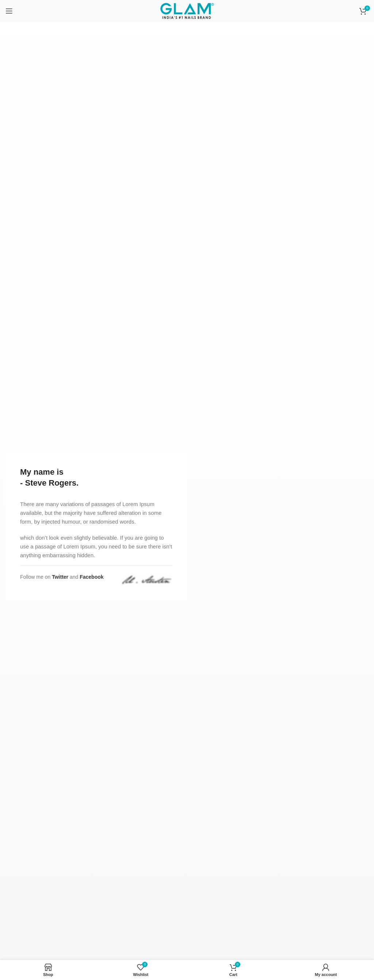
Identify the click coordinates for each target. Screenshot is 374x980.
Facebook (91, 577)
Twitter (60, 577)
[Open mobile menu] (9, 11)
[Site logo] (187, 11)
